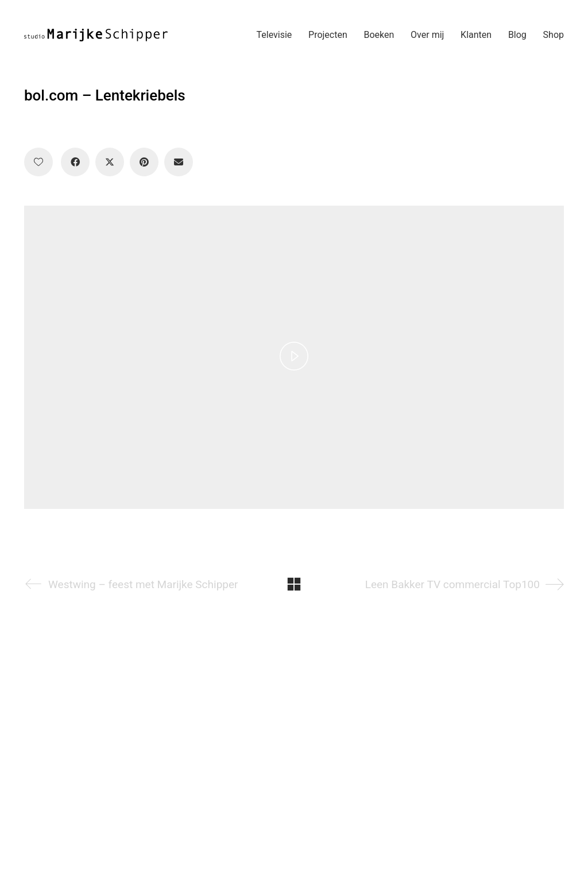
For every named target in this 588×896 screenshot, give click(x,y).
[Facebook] (75, 162)
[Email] (179, 162)
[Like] (38, 162)
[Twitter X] (110, 162)
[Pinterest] (144, 162)
